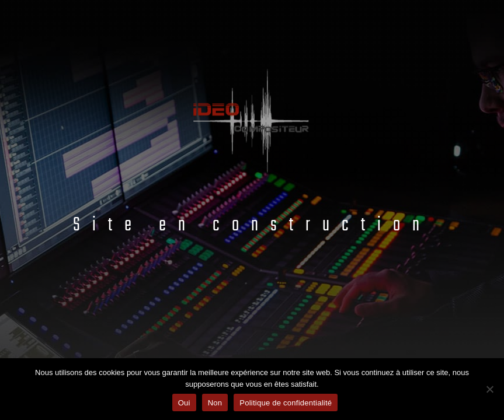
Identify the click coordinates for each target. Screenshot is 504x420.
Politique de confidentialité (286, 403)
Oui (184, 403)
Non (215, 403)
